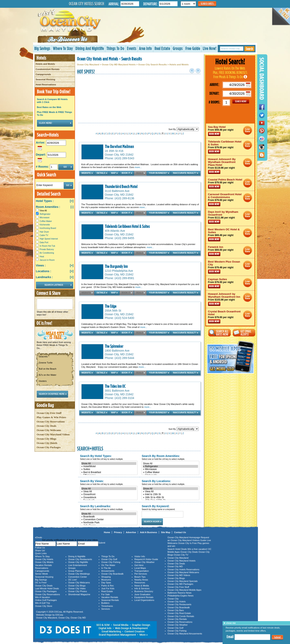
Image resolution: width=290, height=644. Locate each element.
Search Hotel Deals (177, 549)
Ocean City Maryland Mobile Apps (185, 590)
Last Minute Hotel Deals (47, 588)
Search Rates (207, 4)
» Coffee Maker (170, 472)
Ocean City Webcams (49, 430)
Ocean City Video (77, 588)
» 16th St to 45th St (170, 497)
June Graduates (142, 594)
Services (106, 609)
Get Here (139, 565)
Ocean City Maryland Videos (53, 434)
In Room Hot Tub (47, 246)
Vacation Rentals (44, 565)
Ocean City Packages (49, 447)
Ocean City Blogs (47, 439)
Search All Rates (219, 333)
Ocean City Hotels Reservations (184, 569)
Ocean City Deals (47, 426)
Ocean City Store (44, 606)
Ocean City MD (78, 618)
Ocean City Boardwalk (113, 574)
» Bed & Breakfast (109, 472)
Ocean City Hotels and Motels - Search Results (110, 59)
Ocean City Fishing (111, 562)
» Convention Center (109, 519)
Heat (42, 257)
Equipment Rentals (144, 597)
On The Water (108, 565)
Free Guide (193, 48)
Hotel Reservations (46, 85)
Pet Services (141, 574)
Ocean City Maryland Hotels (182, 561)
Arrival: (114, 4)
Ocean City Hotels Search (86, 4)
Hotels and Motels (45, 64)
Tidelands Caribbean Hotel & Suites (127, 226)
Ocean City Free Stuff (49, 413)
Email (230, 637)
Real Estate (162, 48)
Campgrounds (43, 74)
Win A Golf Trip (43, 603)
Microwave (45, 218)
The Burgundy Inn (116, 266)
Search (249, 49)
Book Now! (214, 134)
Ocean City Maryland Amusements (185, 634)
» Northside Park (109, 523)
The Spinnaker (114, 346)
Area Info (145, 48)
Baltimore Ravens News (180, 593)
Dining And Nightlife (90, 48)
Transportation (142, 571)
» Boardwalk (109, 517)
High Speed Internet (49, 239)
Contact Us (180, 532)
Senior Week (42, 574)
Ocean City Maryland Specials (183, 581)
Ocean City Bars (176, 610)
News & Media (142, 586)
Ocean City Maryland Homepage (184, 537)
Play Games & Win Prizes (52, 417)
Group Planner (76, 571)
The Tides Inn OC (115, 386)
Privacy (118, 532)
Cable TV (44, 235)
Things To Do (115, 48)
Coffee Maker (46, 221)
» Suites (109, 469)
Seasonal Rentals (110, 600)
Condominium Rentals (48, 69)
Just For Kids (108, 588)
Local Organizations (144, 600)
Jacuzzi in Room (47, 260)
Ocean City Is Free (187, 543)
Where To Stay (63, 48)
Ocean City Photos (78, 591)
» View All (109, 491)
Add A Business (149, 532)
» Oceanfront (109, 494)
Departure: (151, 4)
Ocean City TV (181, 555)
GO (241, 101)
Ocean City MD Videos (179, 575)
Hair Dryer (44, 232)
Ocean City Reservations (51, 422)
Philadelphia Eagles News (181, 596)
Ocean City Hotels (47, 443)
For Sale (106, 594)
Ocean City (64, 618)
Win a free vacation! (197, 549)
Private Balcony (47, 249)
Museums (106, 580)
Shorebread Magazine (79, 594)
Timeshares (107, 606)
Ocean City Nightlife (78, 562)
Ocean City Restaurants (80, 559)
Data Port (44, 242)
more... (138, 167)
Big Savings (42, 48)
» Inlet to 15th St (170, 494)
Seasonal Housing (45, 79)
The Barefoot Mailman (119, 146)
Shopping (106, 577)
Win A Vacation (43, 597)
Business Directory (144, 591)
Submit (277, 637)
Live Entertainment (78, 565)
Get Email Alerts (244, 333)
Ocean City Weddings (79, 574)
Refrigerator (45, 214)
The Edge (111, 306)
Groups (178, 48)
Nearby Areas (141, 580)
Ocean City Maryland (88, 65)
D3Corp (58, 612)
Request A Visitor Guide (146, 559)
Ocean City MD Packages (180, 584)
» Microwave (170, 469)
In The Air (106, 568)
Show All (109, 464)
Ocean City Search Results (152, 65)
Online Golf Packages (46, 600)
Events (132, 48)
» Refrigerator (170, 466)
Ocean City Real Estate (179, 613)
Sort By (183, 129)
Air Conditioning (47, 253)
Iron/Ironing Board (48, 228)
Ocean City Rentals (177, 619)
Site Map (166, 532)
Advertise (131, 532)
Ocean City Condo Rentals (181, 616)
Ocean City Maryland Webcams (183, 572)
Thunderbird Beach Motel (121, 186)
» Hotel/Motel (109, 466)
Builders (105, 603)
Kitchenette (45, 225)
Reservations (42, 568)
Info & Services (142, 588)
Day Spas (106, 583)
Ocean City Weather (145, 562)
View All (41, 211)
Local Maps (140, 568)
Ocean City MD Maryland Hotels (119, 65)
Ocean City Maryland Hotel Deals (248, 130)
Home (107, 532)
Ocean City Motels (44, 562)
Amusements (108, 571)
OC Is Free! (41, 583)
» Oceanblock (109, 497)
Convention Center (78, 577)
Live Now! (210, 48)
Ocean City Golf (109, 559)
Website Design (44, 615)
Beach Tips (140, 577)
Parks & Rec (108, 586)
